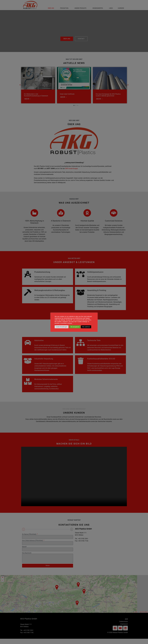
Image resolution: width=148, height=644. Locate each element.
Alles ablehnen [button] (86, 327)
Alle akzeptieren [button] (75, 327)
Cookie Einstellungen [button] (62, 327)
